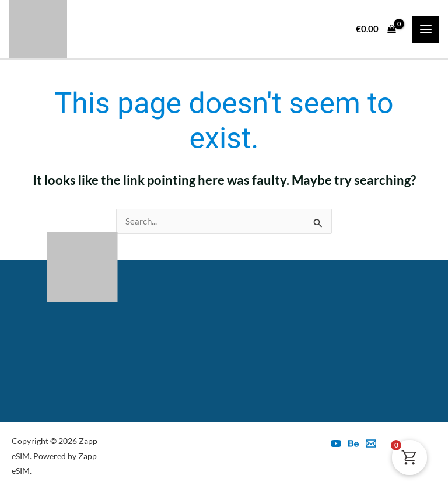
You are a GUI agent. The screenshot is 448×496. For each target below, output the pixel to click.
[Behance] (353, 443)
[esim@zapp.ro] (371, 443)
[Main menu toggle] (426, 29)
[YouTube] (336, 443)
